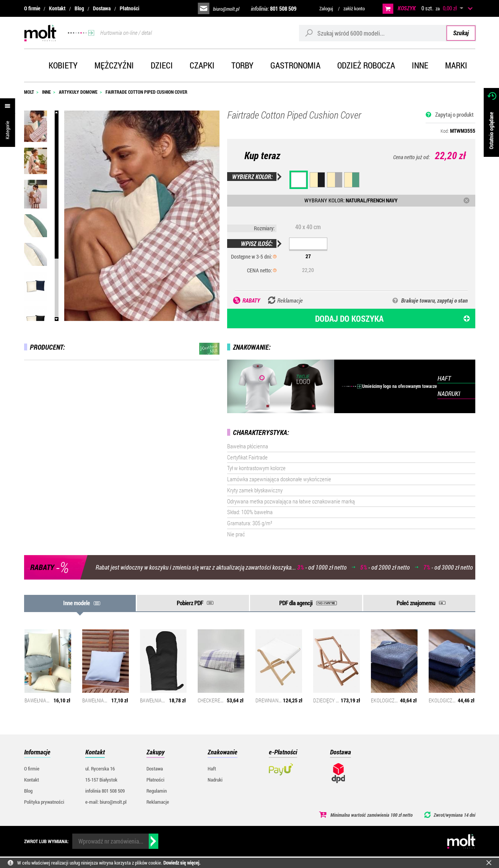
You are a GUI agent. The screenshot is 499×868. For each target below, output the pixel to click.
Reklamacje (158, 802)
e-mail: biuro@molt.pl (106, 802)
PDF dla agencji (296, 603)
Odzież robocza (366, 65)
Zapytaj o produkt (454, 114)
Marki (456, 65)
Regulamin (157, 791)
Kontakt (57, 8)
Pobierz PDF (190, 603)
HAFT (444, 378)
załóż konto (354, 8)
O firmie (32, 8)
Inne (420, 65)
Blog (79, 8)
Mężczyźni (114, 65)
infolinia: (274, 8)
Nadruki (215, 780)
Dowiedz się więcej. (182, 863)
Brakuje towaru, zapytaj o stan (434, 300)
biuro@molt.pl (226, 9)
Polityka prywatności (44, 802)
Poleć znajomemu (416, 603)
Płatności (129, 8)
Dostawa (102, 8)
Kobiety (63, 65)
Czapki (202, 65)
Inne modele (76, 603)
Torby (242, 65)
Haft (212, 769)
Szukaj (461, 33)
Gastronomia (295, 65)
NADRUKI (449, 393)
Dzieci (162, 65)
